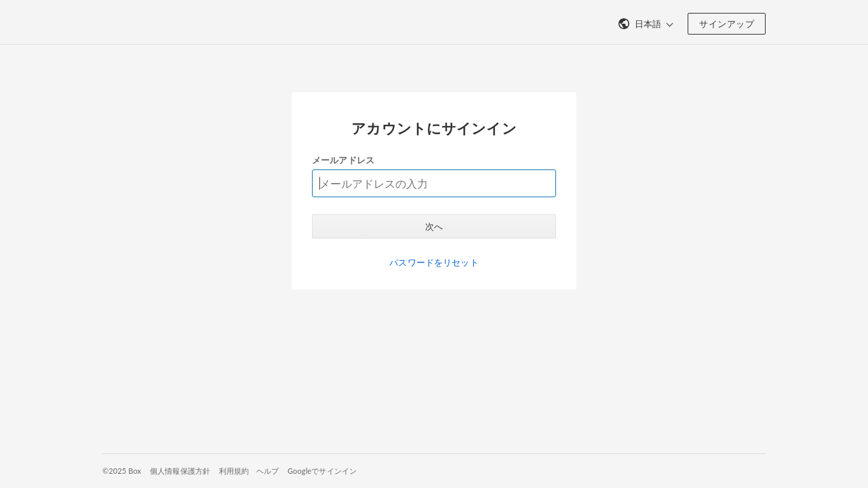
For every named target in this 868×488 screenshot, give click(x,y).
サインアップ (727, 24)
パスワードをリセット (434, 262)
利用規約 (234, 471)
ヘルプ (268, 471)
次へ (434, 226)
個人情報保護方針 (180, 471)
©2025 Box (122, 471)
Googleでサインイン (322, 471)
